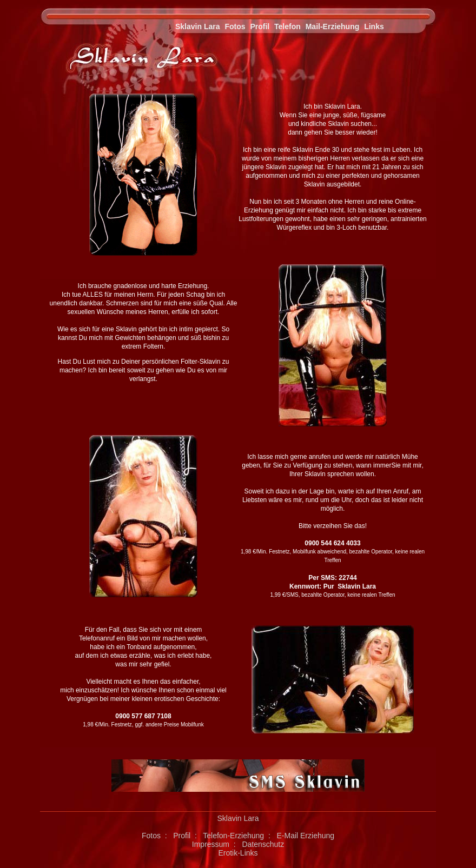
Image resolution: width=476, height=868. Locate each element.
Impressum (211, 844)
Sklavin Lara (198, 26)
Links (374, 26)
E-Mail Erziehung (305, 836)
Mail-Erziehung (333, 26)
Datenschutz (263, 844)
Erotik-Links (238, 853)
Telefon (287, 26)
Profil (260, 26)
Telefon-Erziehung (233, 836)
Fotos (235, 26)
